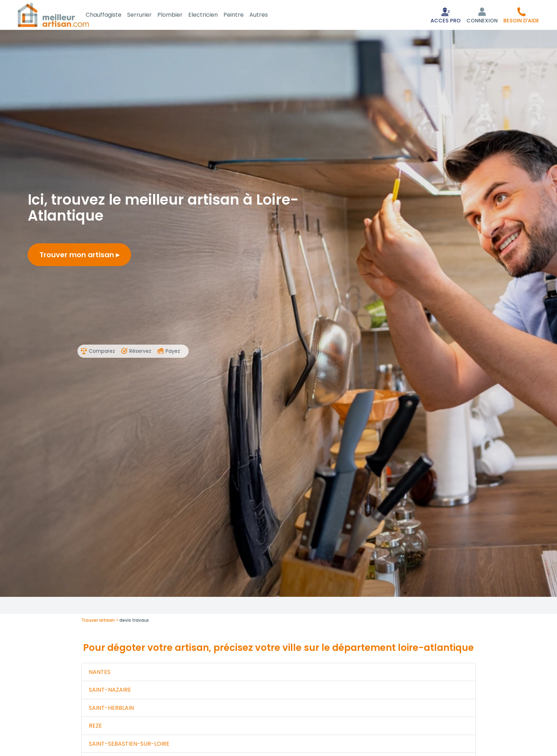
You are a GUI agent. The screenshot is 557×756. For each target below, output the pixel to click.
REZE (95, 727)
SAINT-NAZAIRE (110, 691)
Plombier (179, 15)
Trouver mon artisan (79, 256)
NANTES (100, 673)
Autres (267, 15)
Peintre (242, 15)
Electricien (212, 15)
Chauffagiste (112, 15)
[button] (521, 16)
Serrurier (148, 15)
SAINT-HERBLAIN (111, 709)
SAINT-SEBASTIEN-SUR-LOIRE (129, 745)
